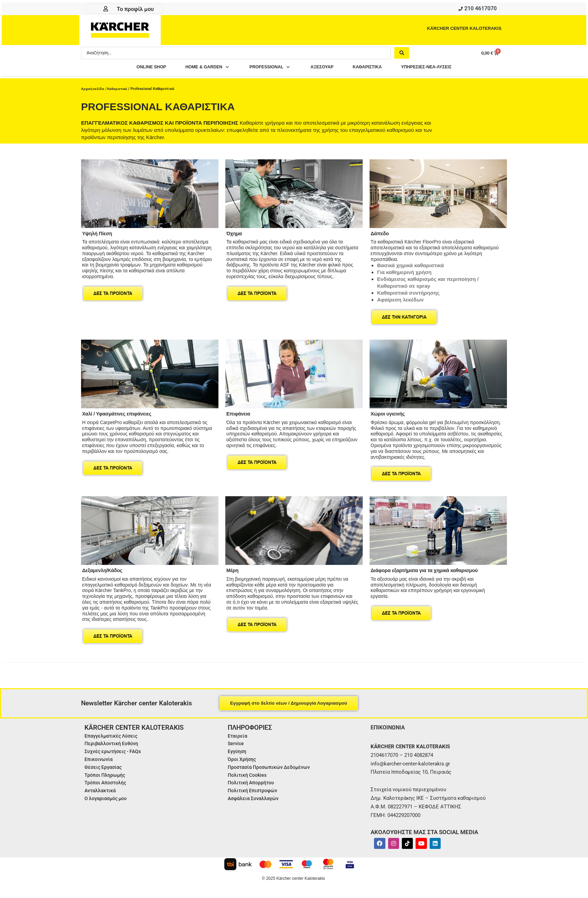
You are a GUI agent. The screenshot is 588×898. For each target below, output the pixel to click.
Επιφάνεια (240, 412)
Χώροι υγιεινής (390, 412)
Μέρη (233, 568)
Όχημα (235, 231)
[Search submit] (402, 54)
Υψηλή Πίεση (99, 231)
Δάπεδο (381, 231)
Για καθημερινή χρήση (404, 270)
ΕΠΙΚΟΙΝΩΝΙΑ (390, 725)
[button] (197, 69)
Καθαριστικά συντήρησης (408, 291)
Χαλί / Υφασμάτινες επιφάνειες (121, 412)
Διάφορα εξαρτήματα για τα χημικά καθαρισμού (431, 568)
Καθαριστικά (119, 88)
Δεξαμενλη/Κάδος (105, 568)
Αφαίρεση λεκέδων (400, 298)
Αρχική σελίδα (93, 88)
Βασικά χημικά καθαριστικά (410, 264)
